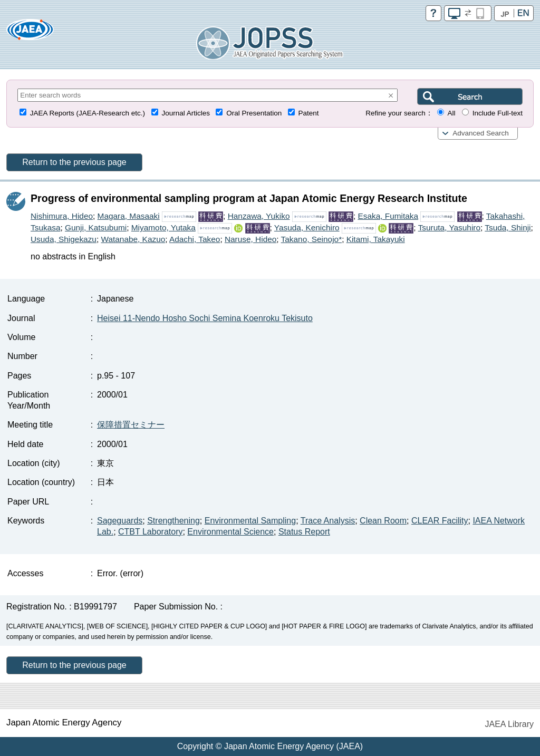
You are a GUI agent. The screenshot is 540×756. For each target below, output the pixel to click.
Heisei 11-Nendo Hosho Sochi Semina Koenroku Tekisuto (205, 318)
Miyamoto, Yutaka (163, 227)
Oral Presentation (254, 113)
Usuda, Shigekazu (64, 239)
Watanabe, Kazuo (133, 239)
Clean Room (383, 521)
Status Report (304, 532)
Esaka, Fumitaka (388, 216)
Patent (309, 113)
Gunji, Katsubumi (96, 227)
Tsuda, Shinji (508, 227)
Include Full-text (498, 113)
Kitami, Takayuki (376, 239)
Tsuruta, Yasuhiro (449, 227)
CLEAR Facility (440, 521)
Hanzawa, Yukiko (259, 216)
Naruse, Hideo (250, 239)
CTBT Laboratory (150, 532)
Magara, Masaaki (129, 216)
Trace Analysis (328, 521)
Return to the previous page (74, 162)
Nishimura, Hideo (62, 216)
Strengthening (173, 521)
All (451, 113)
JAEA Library (509, 724)
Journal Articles (186, 113)
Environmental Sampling (250, 521)
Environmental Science (230, 532)
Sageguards (120, 521)
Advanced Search (481, 133)
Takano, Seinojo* (312, 239)
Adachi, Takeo (195, 239)
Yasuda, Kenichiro (307, 227)
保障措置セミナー (131, 425)
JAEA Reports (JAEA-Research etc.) (88, 113)
